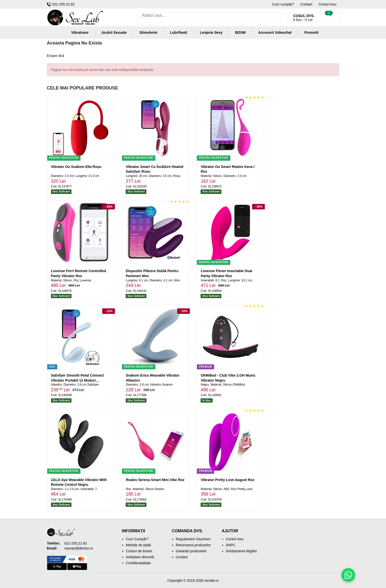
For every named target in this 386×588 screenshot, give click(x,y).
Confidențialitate (138, 563)
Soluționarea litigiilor (241, 551)
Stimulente (148, 32)
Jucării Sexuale (114, 32)
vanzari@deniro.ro (79, 548)
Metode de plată (138, 545)
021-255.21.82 (61, 4)
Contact (306, 4)
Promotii (311, 32)
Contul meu (328, 4)
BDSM (240, 32)
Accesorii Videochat (275, 32)
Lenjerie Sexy (211, 32)
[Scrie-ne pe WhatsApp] (348, 575)
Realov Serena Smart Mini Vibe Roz (155, 480)
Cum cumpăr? (283, 4)
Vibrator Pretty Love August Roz (227, 480)
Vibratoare (80, 32)
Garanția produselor (191, 551)
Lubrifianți (179, 32)
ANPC (231, 545)
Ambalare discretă (140, 557)
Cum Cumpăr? (137, 539)
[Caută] (277, 18)
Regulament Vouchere (193, 539)
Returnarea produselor (193, 545)
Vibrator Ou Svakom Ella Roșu (76, 167)
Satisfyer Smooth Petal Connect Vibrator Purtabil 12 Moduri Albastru (77, 380)
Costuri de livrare (139, 551)
